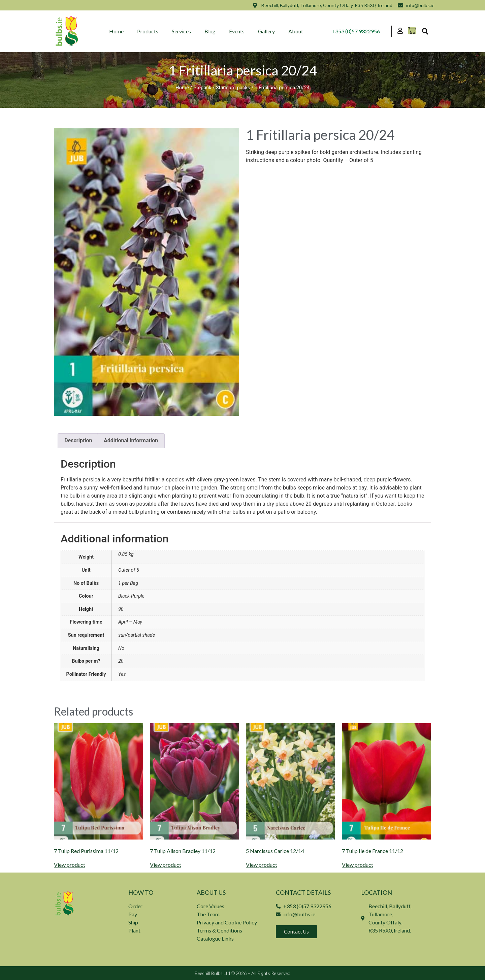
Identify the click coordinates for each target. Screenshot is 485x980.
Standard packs (233, 88)
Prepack (202, 88)
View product (70, 865)
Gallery (266, 31)
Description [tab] (78, 440)
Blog (210, 31)
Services (181, 31)
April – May (130, 622)
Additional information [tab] (131, 440)
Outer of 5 (129, 570)
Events (237, 31)
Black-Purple (131, 596)
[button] (425, 31)
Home (116, 31)
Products (148, 31)
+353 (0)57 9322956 (356, 31)
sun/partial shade (137, 635)
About (296, 31)
